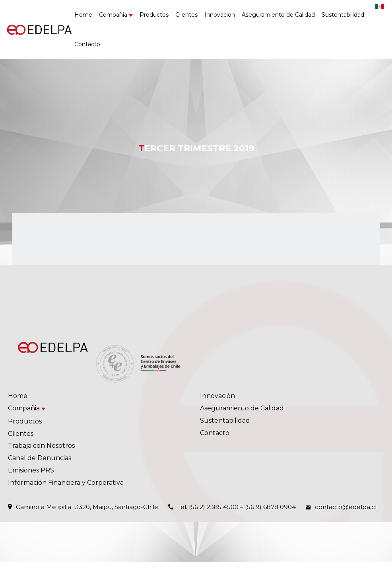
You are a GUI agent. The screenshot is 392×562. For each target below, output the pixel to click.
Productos (154, 15)
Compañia (113, 15)
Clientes (186, 15)
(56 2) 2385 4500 (214, 507)
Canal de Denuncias (40, 458)
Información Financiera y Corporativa (66, 483)
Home (83, 15)
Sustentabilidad (343, 15)
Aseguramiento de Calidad (278, 15)
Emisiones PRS (31, 470)
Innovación (220, 15)
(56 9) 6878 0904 (270, 507)
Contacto (87, 44)
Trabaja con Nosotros (41, 446)
